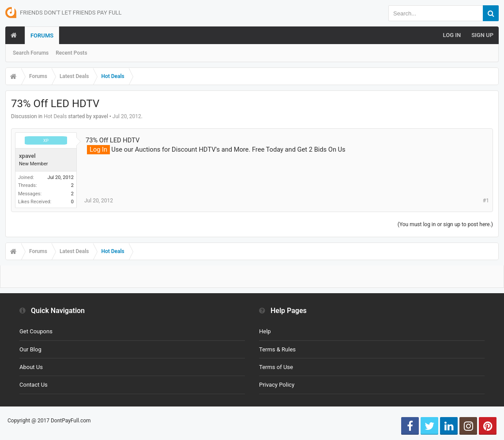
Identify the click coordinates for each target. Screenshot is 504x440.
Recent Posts (71, 53)
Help (265, 331)
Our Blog (30, 349)
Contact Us (34, 385)
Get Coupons (36, 331)
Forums (42, 35)
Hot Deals (55, 116)
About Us (31, 367)
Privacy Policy (277, 385)
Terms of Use (276, 367)
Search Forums (31, 53)
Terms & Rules (277, 349)
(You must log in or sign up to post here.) (445, 224)
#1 (486, 201)
